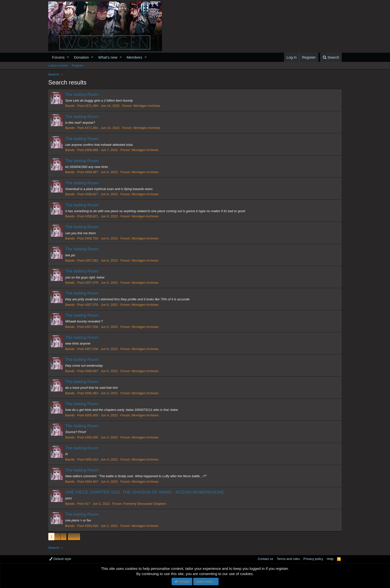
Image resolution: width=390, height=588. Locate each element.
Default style (60, 559)
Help (330, 559)
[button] (68, 57)
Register (78, 65)
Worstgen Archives (147, 106)
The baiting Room (82, 95)
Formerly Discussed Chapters (145, 504)
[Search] (331, 57)
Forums (58, 57)
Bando (70, 106)
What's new (108, 57)
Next (73, 536)
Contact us (265, 559)
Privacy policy (313, 559)
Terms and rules (288, 559)
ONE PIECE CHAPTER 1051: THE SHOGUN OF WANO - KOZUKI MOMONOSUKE (145, 492)
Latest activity (58, 65)
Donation (81, 57)
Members (134, 57)
